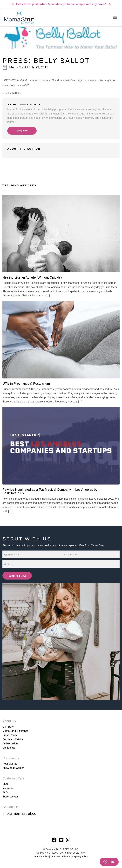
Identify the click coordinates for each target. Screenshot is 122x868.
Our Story (8, 727)
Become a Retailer (13, 739)
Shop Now (22, 131)
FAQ (5, 792)
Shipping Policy (80, 856)
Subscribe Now (17, 576)
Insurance (8, 788)
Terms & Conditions (61, 856)
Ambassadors (10, 744)
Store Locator (10, 797)
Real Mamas (10, 764)
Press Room (10, 735)
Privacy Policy (42, 856)
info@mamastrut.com (21, 813)
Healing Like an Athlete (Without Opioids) (32, 277)
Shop (5, 784)
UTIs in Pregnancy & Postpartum (26, 383)
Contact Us (9, 748)
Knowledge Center (13, 768)
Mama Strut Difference (15, 731)
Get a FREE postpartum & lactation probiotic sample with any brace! (61, 4)
